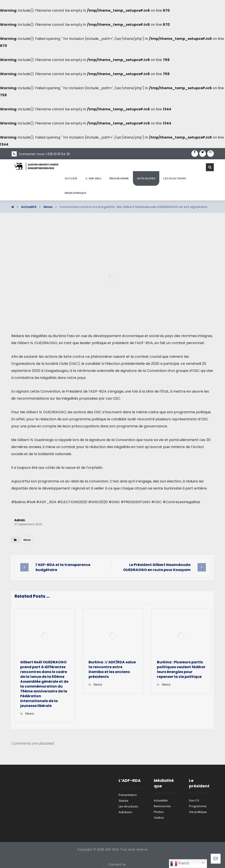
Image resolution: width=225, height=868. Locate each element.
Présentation (128, 795)
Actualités (161, 800)
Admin (20, 520)
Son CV (194, 800)
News (27, 540)
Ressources (162, 806)
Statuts (123, 801)
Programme (198, 806)
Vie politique (198, 812)
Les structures (128, 806)
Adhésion (125, 812)
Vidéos (159, 818)
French (180, 864)
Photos (159, 812)
